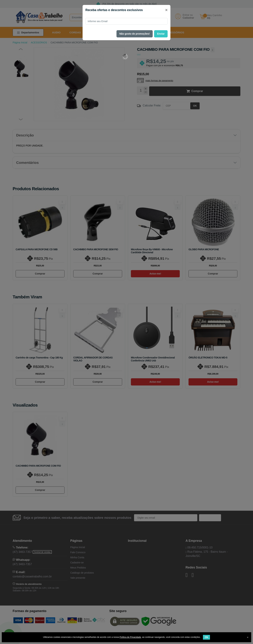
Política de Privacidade (130, 637)
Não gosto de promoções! (135, 34)
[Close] (166, 10)
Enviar (161, 34)
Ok (207, 637)
